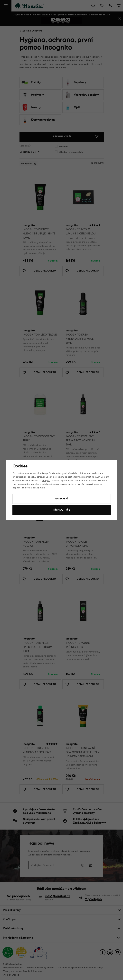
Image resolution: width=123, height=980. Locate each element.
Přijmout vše (61, 510)
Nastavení (62, 499)
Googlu (46, 480)
